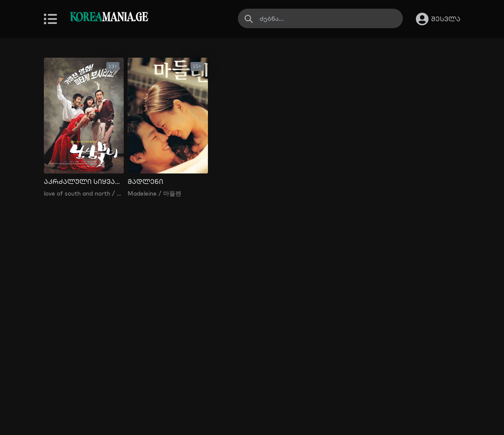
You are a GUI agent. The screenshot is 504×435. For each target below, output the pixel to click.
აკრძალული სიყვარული (84, 182)
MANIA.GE (109, 18)
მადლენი (145, 182)
